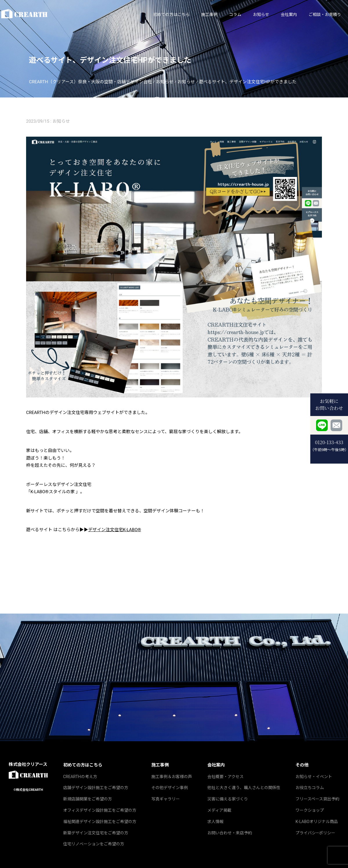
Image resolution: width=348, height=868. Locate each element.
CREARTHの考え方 (80, 777)
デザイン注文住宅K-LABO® (115, 530)
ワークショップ (310, 810)
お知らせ (233, 15)
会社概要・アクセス (225, 777)
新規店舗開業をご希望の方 (88, 799)
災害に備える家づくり (228, 799)
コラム (207, 15)
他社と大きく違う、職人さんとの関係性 (244, 788)
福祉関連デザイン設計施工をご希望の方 (100, 822)
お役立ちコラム (310, 788)
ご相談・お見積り (297, 15)
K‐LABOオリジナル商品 (317, 822)
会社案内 (261, 15)
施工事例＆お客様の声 (172, 777)
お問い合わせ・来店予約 (230, 833)
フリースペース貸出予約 (317, 799)
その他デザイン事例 (170, 788)
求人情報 (215, 822)
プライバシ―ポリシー (315, 833)
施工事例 (182, 15)
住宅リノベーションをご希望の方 (94, 844)
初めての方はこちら (144, 15)
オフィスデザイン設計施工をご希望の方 (100, 810)
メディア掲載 (219, 810)
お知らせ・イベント (314, 777)
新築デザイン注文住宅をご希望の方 (96, 833)
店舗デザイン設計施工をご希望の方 (96, 788)
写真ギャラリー (166, 799)
